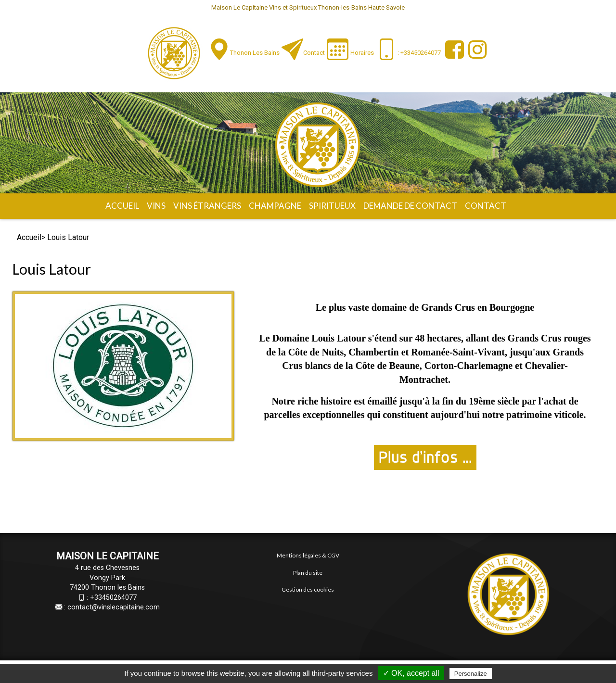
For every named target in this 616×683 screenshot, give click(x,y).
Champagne (275, 206)
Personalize (471, 674)
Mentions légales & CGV (308, 555)
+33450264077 (113, 598)
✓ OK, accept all (411, 673)
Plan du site (308, 573)
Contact (314, 53)
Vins (156, 206)
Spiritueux (332, 206)
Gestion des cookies (308, 589)
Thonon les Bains (255, 53)
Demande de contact (410, 206)
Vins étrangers (207, 206)
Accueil (122, 206)
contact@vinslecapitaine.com (114, 607)
